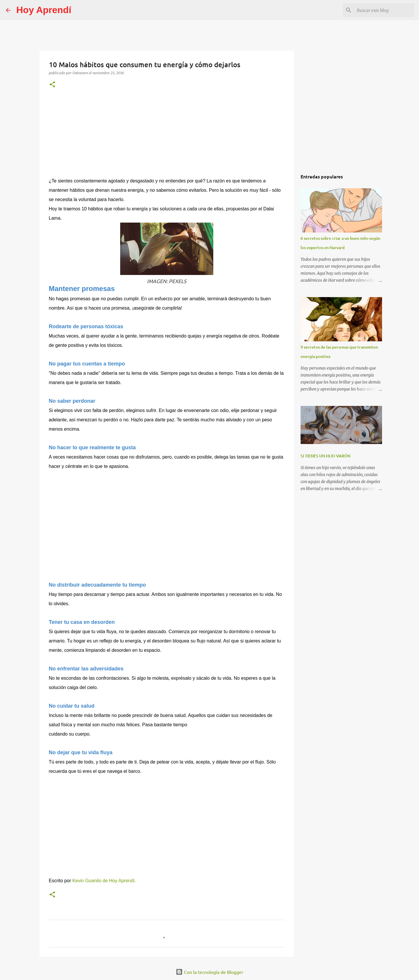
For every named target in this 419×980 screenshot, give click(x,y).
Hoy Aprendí (44, 10)
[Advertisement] (167, 137)
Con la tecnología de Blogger (210, 972)
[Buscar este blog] (384, 10)
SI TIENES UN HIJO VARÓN (325, 456)
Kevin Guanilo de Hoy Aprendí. (104, 881)
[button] (52, 85)
